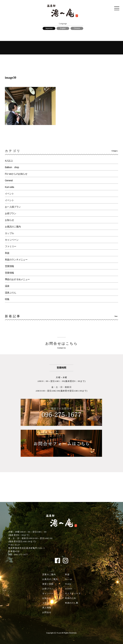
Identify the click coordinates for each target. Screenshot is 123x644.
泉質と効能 (48, 584)
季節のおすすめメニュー (17, 279)
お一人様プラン (13, 207)
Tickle (68, 584)
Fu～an (69, 579)
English (63, 28)
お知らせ (9, 220)
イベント (9, 194)
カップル (9, 233)
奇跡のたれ (71, 598)
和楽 (7, 253)
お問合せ (47, 612)
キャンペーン (12, 240)
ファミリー (11, 246)
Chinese (77, 28)
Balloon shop (12, 167)
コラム (46, 603)
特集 (7, 299)
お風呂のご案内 (13, 227)
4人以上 (9, 161)
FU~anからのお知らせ (16, 174)
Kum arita (9, 187)
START (69, 589)
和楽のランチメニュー (16, 260)
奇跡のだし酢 (72, 603)
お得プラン (11, 213)
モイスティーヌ (73, 593)
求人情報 (47, 608)
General (9, 180)
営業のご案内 (49, 574)
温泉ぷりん (11, 293)
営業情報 (9, 266)
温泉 (7, 286)
